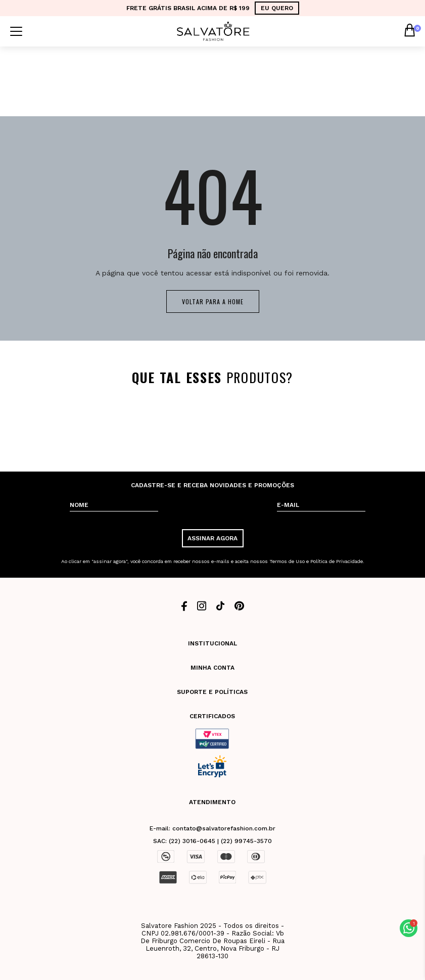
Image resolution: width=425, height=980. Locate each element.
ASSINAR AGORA (212, 538)
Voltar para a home (213, 301)
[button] (409, 928)
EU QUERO (277, 8)
